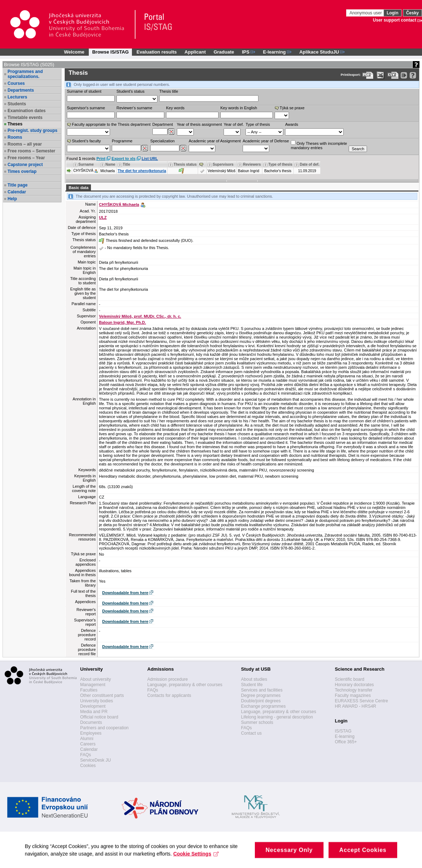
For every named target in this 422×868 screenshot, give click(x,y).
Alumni (87, 739)
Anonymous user (366, 13)
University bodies (97, 701)
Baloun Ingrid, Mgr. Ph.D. (122, 322)
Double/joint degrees (261, 701)
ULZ (103, 217)
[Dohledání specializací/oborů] (183, 148)
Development (93, 706)
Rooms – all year (25, 144)
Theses (15, 124)
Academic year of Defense (266, 141)
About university (95, 679)
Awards (292, 124)
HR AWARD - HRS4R (355, 706)
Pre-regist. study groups (33, 130)
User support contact (395, 20)
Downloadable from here (125, 593)
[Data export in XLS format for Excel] (380, 75)
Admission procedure (168, 679)
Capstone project (25, 165)
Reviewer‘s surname (134, 108)
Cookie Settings (196, 859)
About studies (254, 679)
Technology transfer (354, 690)
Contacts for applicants (169, 695)
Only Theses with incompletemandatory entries (319, 145)
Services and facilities (262, 690)
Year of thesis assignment (199, 124)
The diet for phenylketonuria (142, 171)
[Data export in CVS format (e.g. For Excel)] (393, 75)
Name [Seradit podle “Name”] (110, 164)
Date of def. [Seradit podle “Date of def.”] (309, 164)
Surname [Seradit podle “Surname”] (86, 164)
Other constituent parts (102, 695)
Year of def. (234, 124)
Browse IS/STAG (110, 52)
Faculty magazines (353, 695)
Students (17, 104)
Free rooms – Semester (31, 151)
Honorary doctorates (354, 685)
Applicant (195, 52)
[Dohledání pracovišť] (171, 132)
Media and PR (94, 712)
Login (393, 13)
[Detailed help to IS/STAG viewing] (413, 75)
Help (12, 199)
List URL (150, 159)
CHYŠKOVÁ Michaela (119, 205)
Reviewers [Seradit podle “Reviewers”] (252, 164)
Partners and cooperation (104, 728)
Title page (18, 185)
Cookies (88, 766)
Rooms (15, 137)
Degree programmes (261, 695)
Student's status (130, 91)
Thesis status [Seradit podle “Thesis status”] (185, 164)
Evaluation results (157, 52)
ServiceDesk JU (95, 760)
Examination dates (27, 111)
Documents (91, 722)
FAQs (86, 755)
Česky (412, 13)
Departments (21, 90)
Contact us (251, 733)
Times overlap (22, 171)
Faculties (89, 690)
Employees (91, 733)
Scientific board (349, 679)
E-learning (345, 736)
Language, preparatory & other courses (185, 685)
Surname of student (84, 91)
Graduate (224, 52)
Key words (175, 108)
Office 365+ (346, 742)
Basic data (79, 188)
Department (163, 124)
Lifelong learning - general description (277, 717)
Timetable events (25, 118)
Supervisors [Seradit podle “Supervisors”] (223, 164)
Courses (16, 83)
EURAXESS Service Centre (361, 701)
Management (93, 685)
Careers (88, 744)
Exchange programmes (263, 706)
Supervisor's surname (86, 108)
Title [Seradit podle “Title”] (127, 164)
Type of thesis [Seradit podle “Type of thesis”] (281, 164)
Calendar (17, 192)
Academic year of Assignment (215, 141)
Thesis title (169, 91)
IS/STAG (343, 731)
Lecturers (17, 97)
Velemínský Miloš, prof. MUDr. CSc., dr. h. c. (140, 316)
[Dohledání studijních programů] (145, 148)
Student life (252, 685)
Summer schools (257, 722)
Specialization (162, 141)
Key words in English (239, 108)
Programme (122, 141)
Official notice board (99, 717)
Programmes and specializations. (25, 74)
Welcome (74, 52)
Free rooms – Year (26, 158)
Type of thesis (258, 124)
